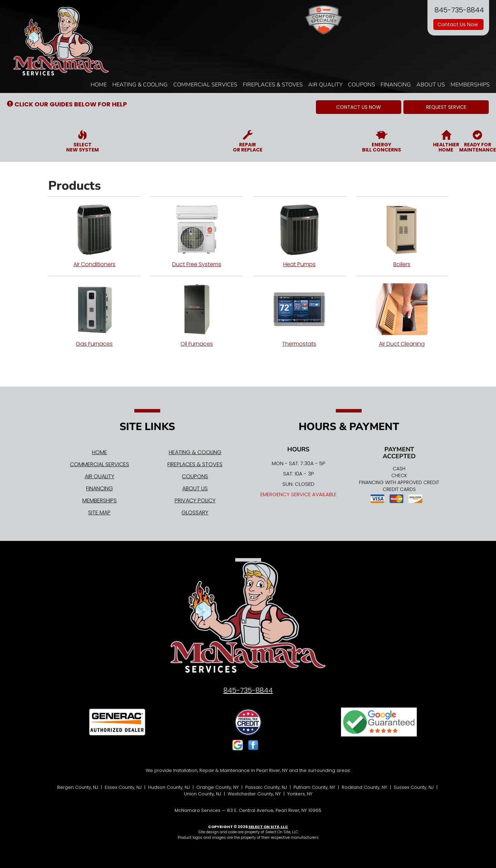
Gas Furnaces (94, 315)
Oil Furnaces (197, 315)
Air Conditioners (94, 236)
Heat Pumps (299, 236)
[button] (359, 107)
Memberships (470, 85)
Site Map (99, 513)
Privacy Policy (195, 500)
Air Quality (325, 85)
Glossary (195, 513)
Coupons (361, 85)
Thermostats (299, 315)
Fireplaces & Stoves (273, 85)
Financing (396, 85)
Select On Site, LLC (268, 827)
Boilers (402, 236)
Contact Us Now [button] (458, 24)
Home (99, 85)
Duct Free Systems (197, 236)
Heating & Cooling (140, 85)
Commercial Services (205, 85)
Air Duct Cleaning (402, 315)
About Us (431, 85)
